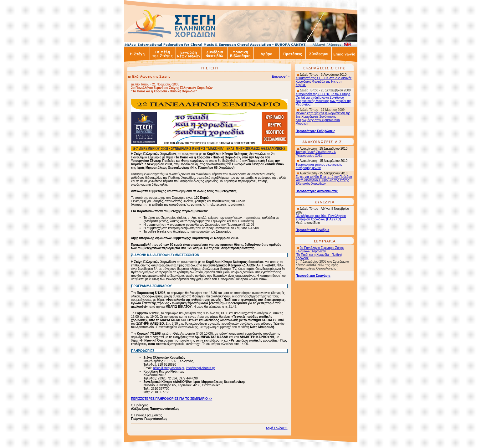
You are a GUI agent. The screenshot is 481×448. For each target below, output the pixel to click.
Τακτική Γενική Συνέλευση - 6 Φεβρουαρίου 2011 (316, 154)
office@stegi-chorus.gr (169, 368)
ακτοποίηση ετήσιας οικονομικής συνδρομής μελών (319, 166)
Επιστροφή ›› (281, 77)
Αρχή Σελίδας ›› (276, 428)
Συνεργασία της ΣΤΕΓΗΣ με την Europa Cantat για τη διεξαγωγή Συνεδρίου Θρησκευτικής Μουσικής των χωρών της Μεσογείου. (324, 99)
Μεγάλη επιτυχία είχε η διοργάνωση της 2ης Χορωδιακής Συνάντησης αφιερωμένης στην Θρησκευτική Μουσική (323, 118)
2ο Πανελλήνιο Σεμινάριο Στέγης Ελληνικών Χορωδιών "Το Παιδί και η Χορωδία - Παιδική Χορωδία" (320, 253)
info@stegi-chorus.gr (200, 368)
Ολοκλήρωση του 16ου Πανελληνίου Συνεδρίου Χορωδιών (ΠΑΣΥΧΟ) (321, 218)
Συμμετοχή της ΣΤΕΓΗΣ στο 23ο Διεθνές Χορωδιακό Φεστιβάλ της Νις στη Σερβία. (324, 82)
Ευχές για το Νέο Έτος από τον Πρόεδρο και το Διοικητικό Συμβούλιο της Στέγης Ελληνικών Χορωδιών (324, 180)
